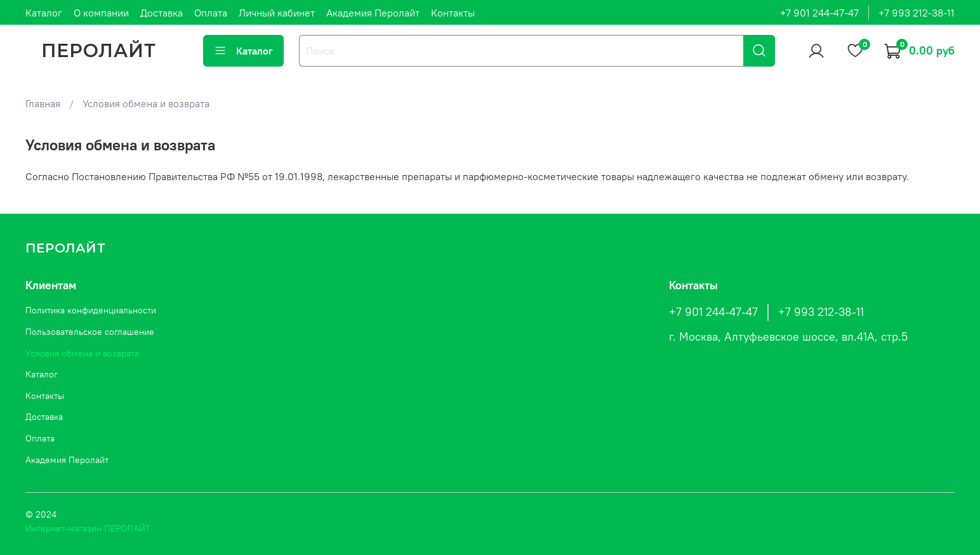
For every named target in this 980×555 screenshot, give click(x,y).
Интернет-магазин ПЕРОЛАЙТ (88, 528)
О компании (101, 13)
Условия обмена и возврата (82, 353)
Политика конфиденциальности (91, 310)
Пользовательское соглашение (90, 332)
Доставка (162, 13)
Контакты (453, 13)
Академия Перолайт (373, 13)
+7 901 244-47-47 (819, 13)
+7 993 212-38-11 (917, 13)
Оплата (211, 13)
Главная (43, 103)
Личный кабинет (277, 13)
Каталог (44, 13)
